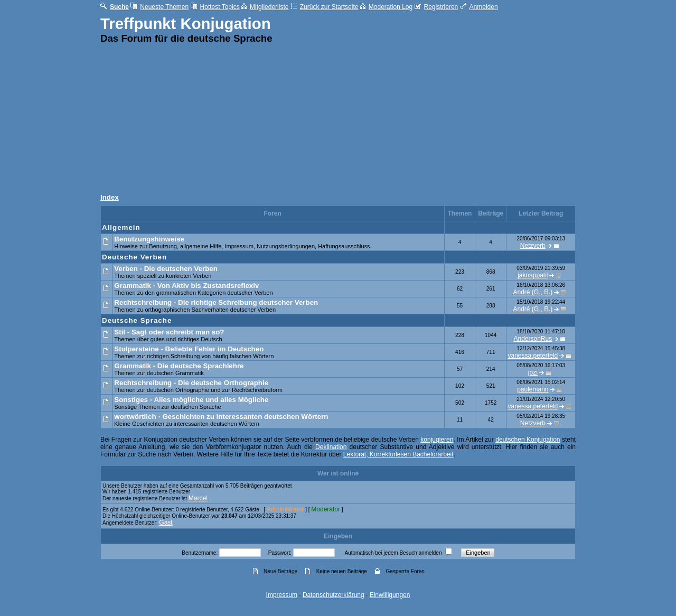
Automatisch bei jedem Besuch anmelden (393, 553)
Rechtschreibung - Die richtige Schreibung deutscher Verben (216, 302)
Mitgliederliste (265, 7)
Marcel (198, 498)
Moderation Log (386, 7)
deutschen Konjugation (528, 440)
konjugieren (437, 440)
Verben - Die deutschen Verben (166, 269)
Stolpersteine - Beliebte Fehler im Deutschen (189, 349)
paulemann (533, 389)
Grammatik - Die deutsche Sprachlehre (179, 366)
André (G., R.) (533, 292)
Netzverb (533, 246)
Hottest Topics (215, 7)
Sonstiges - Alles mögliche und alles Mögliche (191, 400)
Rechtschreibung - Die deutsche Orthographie (191, 383)
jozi (533, 372)
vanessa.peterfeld (533, 356)
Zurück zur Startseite (325, 7)
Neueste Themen (159, 7)
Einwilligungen (390, 595)
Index (110, 197)
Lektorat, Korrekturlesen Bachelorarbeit (398, 454)
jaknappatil (533, 275)
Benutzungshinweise (149, 239)
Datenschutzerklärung (334, 595)
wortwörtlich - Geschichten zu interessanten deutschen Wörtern (221, 417)
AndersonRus (533, 339)
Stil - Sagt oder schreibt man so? (169, 332)
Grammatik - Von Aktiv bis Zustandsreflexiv (186, 286)
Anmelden (479, 7)
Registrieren (436, 7)
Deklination (331, 447)
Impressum (282, 595)
